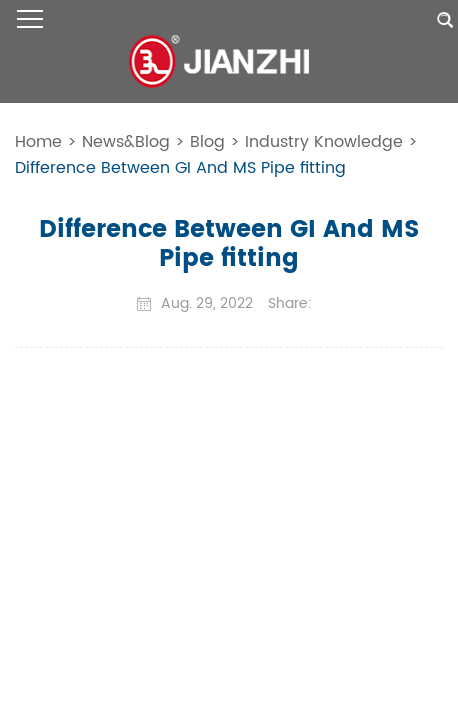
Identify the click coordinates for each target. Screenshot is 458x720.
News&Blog (126, 142)
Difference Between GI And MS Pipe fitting (180, 168)
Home (38, 142)
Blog (207, 142)
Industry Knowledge (324, 142)
